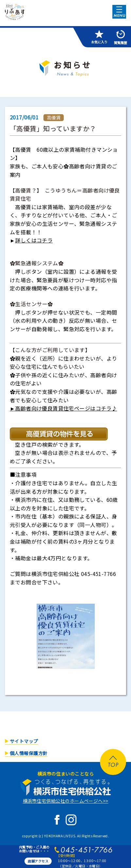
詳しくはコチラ (34, 240)
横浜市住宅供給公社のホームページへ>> (66, 801)
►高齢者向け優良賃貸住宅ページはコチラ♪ (63, 408)
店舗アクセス (38, 861)
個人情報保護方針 (29, 753)
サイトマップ (24, 741)
